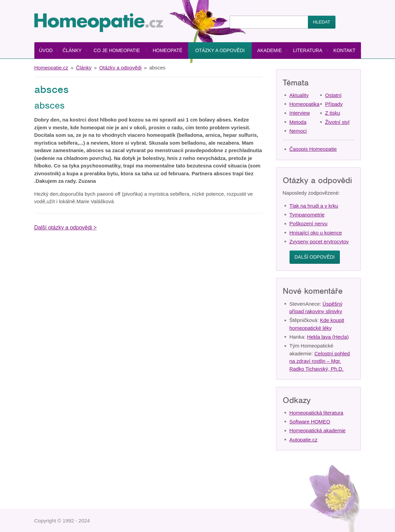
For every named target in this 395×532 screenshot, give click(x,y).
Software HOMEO (310, 422)
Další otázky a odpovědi (63, 228)
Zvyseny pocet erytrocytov (319, 241)
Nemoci (298, 131)
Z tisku (333, 113)
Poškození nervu (309, 223)
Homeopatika (305, 104)
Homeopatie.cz (51, 68)
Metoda (298, 122)
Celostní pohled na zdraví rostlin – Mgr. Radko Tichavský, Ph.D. (320, 361)
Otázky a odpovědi (220, 50)
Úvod (46, 50)
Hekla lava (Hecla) (328, 337)
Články (72, 50)
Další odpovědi (315, 257)
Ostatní (333, 95)
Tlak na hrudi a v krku (314, 206)
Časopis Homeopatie (313, 149)
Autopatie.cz (304, 440)
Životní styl (338, 122)
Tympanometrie (307, 215)
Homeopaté (168, 50)
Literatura (308, 50)
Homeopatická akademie (318, 430)
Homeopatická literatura (316, 413)
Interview (300, 113)
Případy (334, 104)
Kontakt (344, 50)
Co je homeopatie (117, 50)
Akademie (269, 50)
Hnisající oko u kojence (316, 233)
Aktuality (299, 95)
